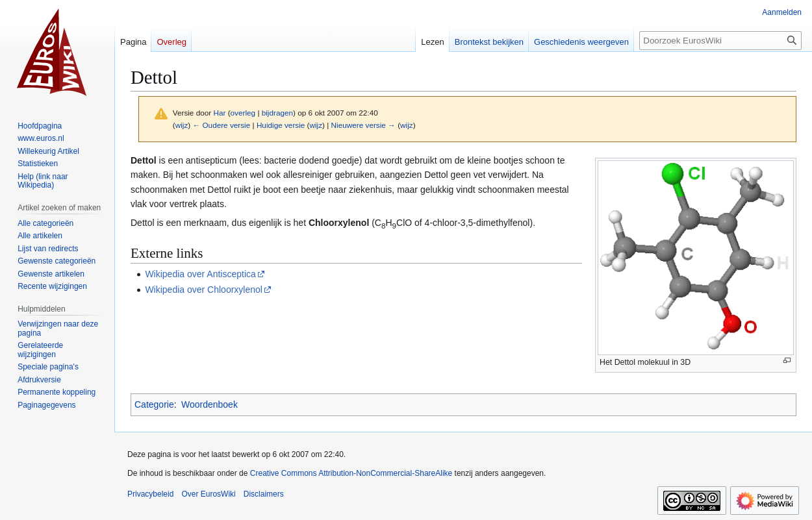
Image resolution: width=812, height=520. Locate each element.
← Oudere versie (221, 125)
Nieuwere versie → (363, 125)
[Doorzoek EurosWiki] (720, 41)
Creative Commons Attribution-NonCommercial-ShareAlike (351, 473)
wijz (182, 125)
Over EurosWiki (208, 494)
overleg (243, 113)
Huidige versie (281, 125)
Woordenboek (209, 404)
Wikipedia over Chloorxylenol (204, 290)
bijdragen (277, 113)
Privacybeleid (150, 494)
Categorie (154, 404)
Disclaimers (264, 494)
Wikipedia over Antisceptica (200, 274)
